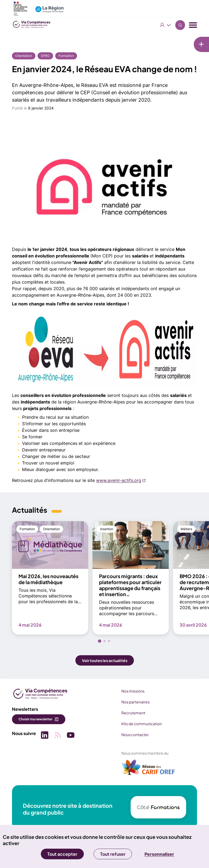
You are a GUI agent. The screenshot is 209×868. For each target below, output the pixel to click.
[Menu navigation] (193, 25)
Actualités (180, 56)
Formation (66, 56)
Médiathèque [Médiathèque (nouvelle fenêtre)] (183, 77)
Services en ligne (186, 87)
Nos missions (133, 691)
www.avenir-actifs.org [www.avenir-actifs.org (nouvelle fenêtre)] (119, 480)
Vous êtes (165, 25)
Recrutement (133, 713)
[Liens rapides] (155, 43)
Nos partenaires (136, 702)
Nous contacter (135, 735)
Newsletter (181, 46)
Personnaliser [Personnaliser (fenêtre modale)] (159, 854)
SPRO (45, 56)
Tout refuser (113, 854)
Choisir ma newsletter (35, 719)
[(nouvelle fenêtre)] (149, 769)
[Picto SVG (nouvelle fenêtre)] (45, 736)
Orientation (24, 56)
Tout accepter (62, 854)
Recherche (180, 25)
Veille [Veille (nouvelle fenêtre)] (175, 66)
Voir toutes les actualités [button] (105, 660)
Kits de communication (142, 724)
